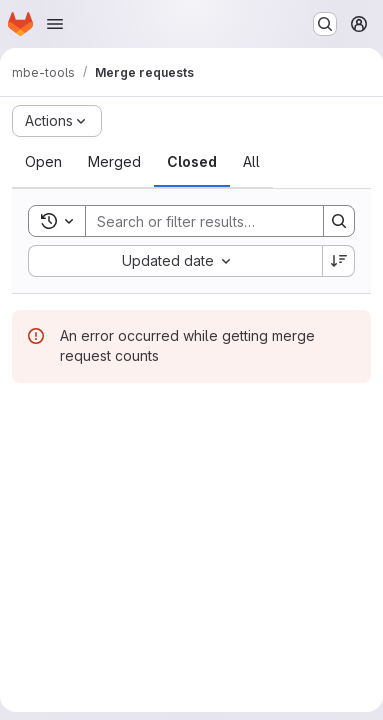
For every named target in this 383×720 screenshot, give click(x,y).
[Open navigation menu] (55, 24)
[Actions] (57, 121)
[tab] (43, 162)
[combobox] (175, 261)
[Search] (217, 221)
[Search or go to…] (325, 24)
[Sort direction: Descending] (339, 261)
